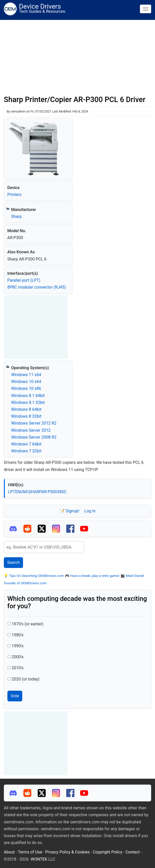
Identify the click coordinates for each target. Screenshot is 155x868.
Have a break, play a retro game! (94, 576)
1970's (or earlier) (27, 624)
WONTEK (39, 859)
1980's (17, 635)
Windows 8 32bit (26, 416)
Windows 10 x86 (26, 388)
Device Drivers (40, 6)
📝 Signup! (69, 511)
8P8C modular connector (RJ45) (37, 287)
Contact (132, 852)
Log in (90, 511)
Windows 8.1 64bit (28, 396)
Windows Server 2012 (31, 430)
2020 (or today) (25, 679)
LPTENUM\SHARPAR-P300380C (37, 492)
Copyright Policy (108, 852)
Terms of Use (30, 852)
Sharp (16, 216)
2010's (17, 668)
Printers (15, 195)
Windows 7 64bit (26, 444)
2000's (17, 657)
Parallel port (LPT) (24, 280)
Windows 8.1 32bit (28, 402)
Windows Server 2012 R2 (34, 423)
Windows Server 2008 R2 (34, 437)
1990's (17, 646)
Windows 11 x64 (26, 375)
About (9, 852)
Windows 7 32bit (26, 451)
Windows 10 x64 (26, 382)
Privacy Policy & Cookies (68, 852)
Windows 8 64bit (26, 409)
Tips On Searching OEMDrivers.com (36, 576)
